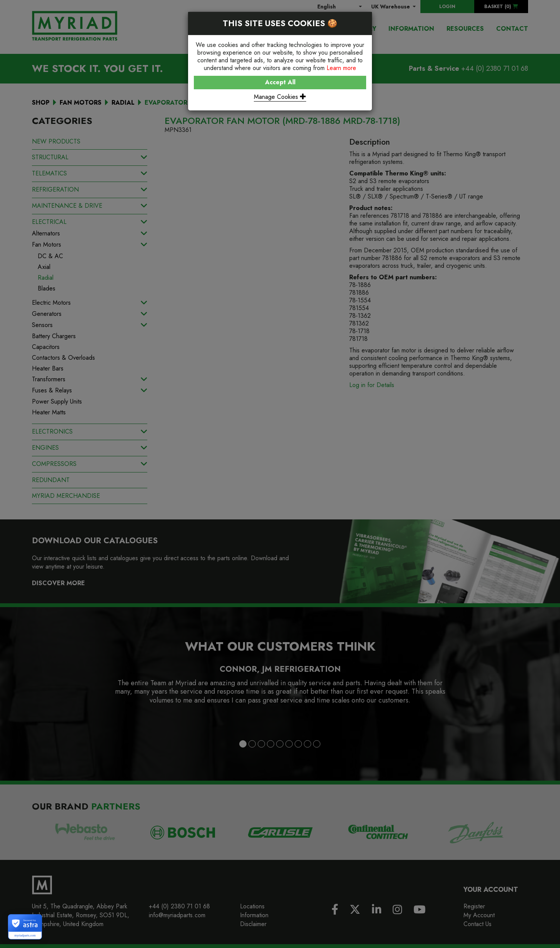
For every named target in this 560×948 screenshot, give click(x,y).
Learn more (341, 68)
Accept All (280, 82)
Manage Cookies (280, 97)
